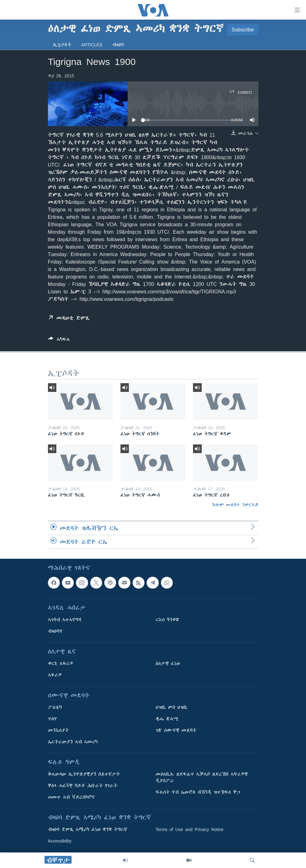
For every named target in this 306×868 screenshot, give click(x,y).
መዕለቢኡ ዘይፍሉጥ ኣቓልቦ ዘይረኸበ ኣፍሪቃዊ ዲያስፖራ (202, 777)
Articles (92, 45)
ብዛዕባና (55, 631)
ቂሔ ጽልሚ (167, 719)
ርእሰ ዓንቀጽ (168, 620)
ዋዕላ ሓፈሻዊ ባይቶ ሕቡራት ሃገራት (83, 786)
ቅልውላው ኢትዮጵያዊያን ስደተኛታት (84, 774)
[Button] (59, 340)
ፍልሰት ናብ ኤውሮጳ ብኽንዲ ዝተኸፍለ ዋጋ (198, 792)
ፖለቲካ (55, 707)
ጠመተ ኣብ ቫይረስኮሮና (71, 797)
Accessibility (60, 841)
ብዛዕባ (118, 45)
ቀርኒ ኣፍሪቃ (61, 664)
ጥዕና (52, 719)
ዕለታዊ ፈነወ (168, 664)
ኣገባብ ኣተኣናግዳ (65, 620)
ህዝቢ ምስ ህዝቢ (172, 707)
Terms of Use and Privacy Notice (190, 829)
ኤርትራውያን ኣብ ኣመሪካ (73, 742)
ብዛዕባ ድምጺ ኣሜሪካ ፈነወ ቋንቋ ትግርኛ (88, 829)
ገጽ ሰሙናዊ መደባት (176, 730)
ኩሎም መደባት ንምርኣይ (235, 505)
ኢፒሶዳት (62, 45)
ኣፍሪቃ (55, 675)
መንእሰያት (58, 730)
